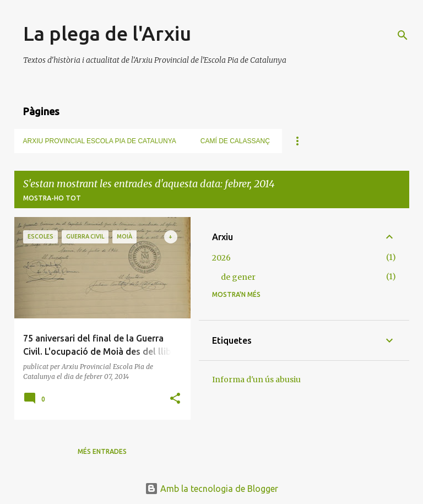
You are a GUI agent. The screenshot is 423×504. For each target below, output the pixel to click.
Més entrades (102, 451)
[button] (175, 399)
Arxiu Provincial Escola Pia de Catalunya (100, 141)
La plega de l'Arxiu (107, 33)
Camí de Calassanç (235, 141)
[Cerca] (403, 35)
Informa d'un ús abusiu (256, 380)
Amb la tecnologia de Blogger (211, 489)
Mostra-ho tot (52, 198)
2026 (221, 258)
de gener (238, 277)
